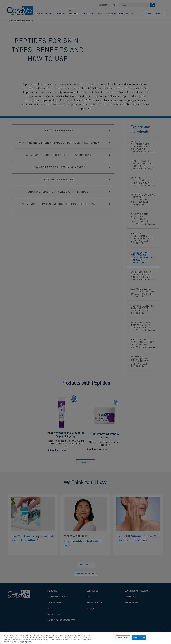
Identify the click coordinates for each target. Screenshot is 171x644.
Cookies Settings (123, 639)
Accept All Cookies (139, 639)
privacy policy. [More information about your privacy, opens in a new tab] (27, 643)
